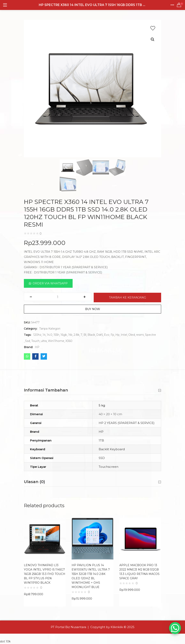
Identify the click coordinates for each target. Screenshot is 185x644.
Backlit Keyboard (112, 449)
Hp (117, 335)
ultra (44, 341)
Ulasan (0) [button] (92, 482)
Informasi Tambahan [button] (92, 390)
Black (91, 335)
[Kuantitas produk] (57, 297)
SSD (102, 458)
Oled (132, 335)
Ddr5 (100, 335)
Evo (107, 335)
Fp (112, 335)
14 (44, 335)
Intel (124, 335)
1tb (70, 335)
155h (56, 335)
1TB (101, 440)
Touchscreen (109, 467)
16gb (64, 335)
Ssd (28, 341)
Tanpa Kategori (50, 329)
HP (37, 347)
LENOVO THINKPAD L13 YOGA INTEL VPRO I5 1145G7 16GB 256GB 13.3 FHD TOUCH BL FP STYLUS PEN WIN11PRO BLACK (45, 574)
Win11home (56, 341)
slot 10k (5, 641)
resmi (140, 335)
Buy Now (93, 309)
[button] (179, 5)
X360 (69, 341)
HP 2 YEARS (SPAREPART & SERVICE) (127, 423)
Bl (85, 335)
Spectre (150, 335)
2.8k (76, 335)
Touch (35, 341)
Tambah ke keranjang (128, 298)
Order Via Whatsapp (50, 283)
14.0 (50, 335)
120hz (37, 335)
